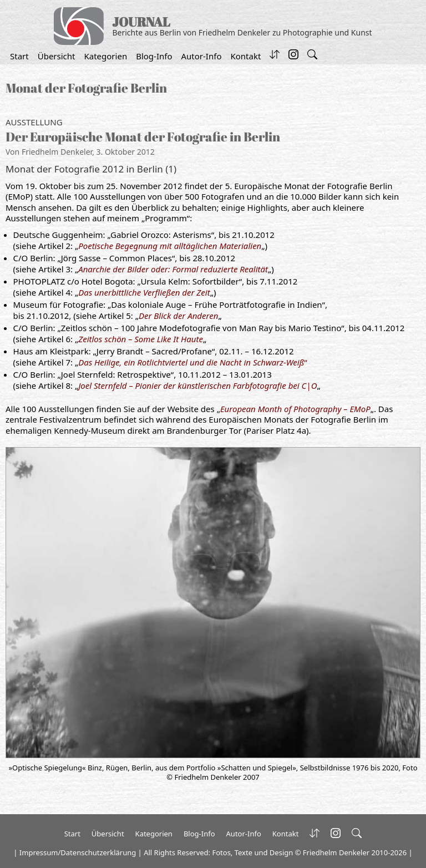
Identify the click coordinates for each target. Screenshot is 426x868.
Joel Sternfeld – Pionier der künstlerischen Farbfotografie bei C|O (197, 385)
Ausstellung (34, 122)
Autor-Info (202, 56)
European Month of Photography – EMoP (295, 409)
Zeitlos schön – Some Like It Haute (141, 339)
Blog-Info (154, 56)
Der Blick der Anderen (178, 316)
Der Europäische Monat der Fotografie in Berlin (143, 137)
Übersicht (57, 56)
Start (19, 56)
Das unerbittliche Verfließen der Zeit (144, 292)
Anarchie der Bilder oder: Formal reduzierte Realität (173, 269)
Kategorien (105, 56)
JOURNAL (141, 22)
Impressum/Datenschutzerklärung (78, 852)
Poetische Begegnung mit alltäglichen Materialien (170, 246)
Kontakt (245, 56)
